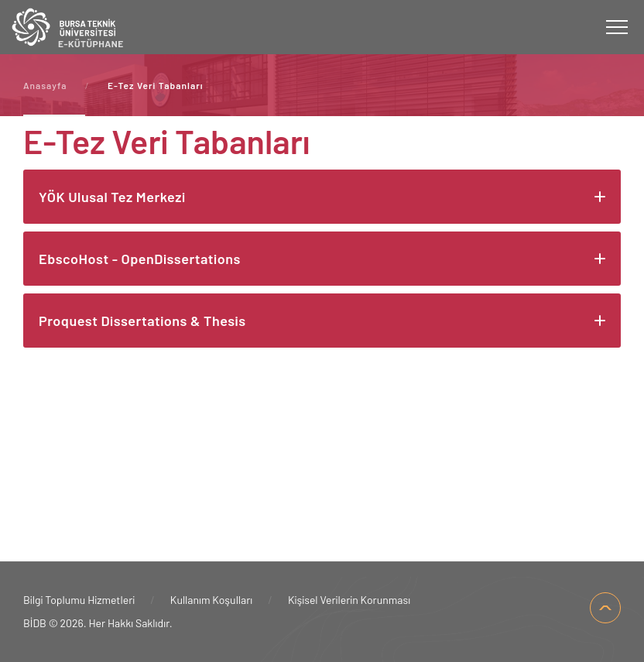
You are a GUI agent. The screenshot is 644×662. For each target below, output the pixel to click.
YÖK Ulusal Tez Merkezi (112, 197)
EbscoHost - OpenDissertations (140, 259)
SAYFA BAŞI (605, 608)
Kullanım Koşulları (211, 600)
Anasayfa (45, 85)
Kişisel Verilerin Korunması (349, 600)
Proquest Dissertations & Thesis (142, 321)
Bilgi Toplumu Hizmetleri (79, 600)
